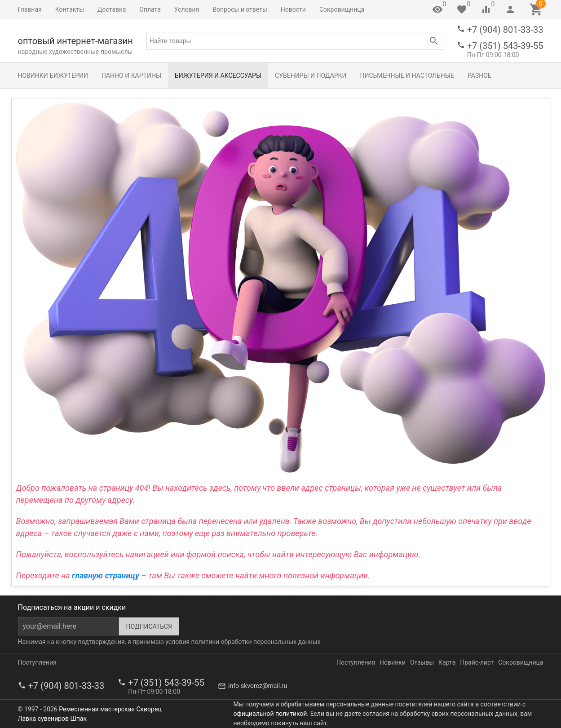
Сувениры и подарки (311, 75)
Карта (447, 662)
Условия (187, 9)
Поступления (37, 662)
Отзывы (422, 662)
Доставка (112, 9)
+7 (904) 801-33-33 (505, 30)
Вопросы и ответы (240, 9)
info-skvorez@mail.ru (258, 686)
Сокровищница (342, 9)
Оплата (150, 9)
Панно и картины (131, 75)
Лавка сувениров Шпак (52, 719)
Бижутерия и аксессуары (218, 75)
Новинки (393, 662)
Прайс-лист (477, 662)
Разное (479, 75)
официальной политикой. (271, 714)
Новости (293, 9)
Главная (30, 9)
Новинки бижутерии (53, 75)
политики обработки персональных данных (256, 642)
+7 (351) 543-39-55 (505, 46)
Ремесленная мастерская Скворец (110, 709)
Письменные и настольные (407, 75)
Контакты (70, 9)
